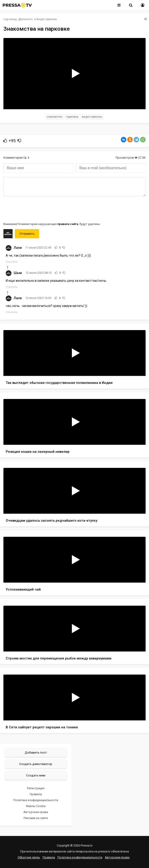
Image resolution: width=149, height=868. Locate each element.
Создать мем (36, 775)
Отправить (27, 234)
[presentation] (38, 209)
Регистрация (36, 788)
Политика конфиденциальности (36, 800)
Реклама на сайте (36, 818)
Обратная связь (29, 857)
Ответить (12, 262)
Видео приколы (47, 19)
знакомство (55, 117)
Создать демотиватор (36, 764)
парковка (72, 117)
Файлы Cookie (36, 806)
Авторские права (36, 812)
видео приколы (92, 117)
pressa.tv (27, 19)
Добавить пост (36, 752)
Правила (36, 794)
